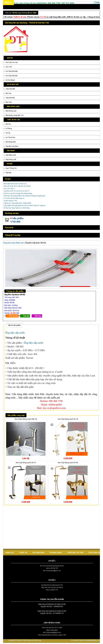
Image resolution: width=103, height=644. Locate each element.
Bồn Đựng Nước (11, 142)
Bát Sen (8, 124)
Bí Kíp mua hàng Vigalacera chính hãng (16, 208)
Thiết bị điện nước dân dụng (32, 640)
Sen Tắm (9, 67)
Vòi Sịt (8, 133)
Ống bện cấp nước (15, 333)
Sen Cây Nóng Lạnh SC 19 (68, 419)
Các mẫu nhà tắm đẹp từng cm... (14, 198)
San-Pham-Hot (18, 243)
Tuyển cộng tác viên (10, 201)
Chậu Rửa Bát (10, 98)
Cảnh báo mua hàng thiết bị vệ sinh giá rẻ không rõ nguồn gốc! (24, 196)
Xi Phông (9, 129)
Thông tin (23, 553)
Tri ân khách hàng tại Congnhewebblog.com (85, 640)
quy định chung (56, 553)
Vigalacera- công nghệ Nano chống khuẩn (17, 203)
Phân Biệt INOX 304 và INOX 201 (15, 184)
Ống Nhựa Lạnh (11, 155)
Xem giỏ (26, 316)
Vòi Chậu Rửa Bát (12, 76)
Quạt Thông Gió (11, 168)
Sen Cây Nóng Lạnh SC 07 (26, 463)
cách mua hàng (38, 553)
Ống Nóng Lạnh (11, 159)
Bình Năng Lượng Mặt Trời (15, 115)
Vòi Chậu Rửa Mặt (12, 71)
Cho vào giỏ (13, 316)
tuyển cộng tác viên (75, 553)
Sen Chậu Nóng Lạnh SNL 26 (26, 419)
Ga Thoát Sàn (10, 137)
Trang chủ (7, 243)
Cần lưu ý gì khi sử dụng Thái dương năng (18, 193)
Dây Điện (9, 173)
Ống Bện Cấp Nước (12, 146)
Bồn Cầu (8, 93)
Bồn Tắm (9, 102)
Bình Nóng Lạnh (11, 111)
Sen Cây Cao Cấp (12, 62)
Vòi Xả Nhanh (10, 80)
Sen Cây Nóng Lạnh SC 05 (68, 463)
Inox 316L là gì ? (9, 188)
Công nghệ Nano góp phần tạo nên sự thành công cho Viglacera (25, 205)
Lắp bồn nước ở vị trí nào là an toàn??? (17, 191)
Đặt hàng (38, 316)
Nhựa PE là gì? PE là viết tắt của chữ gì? (17, 186)
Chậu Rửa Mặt (10, 89)
